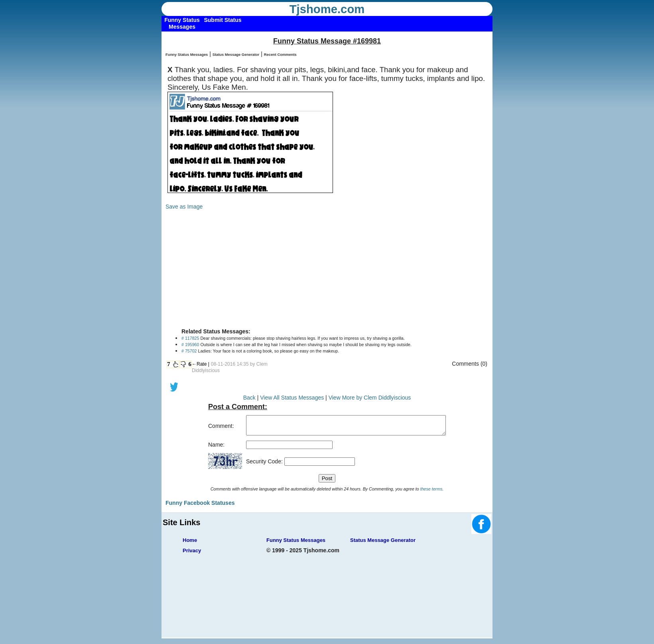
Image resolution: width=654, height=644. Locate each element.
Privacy (192, 554)
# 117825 (190, 338)
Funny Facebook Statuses (200, 506)
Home (190, 544)
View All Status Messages (292, 398)
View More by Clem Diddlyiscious (370, 398)
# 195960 (190, 345)
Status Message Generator (236, 55)
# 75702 (189, 351)
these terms (431, 492)
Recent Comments (280, 55)
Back (249, 398)
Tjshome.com (327, 9)
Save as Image (184, 207)
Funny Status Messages (187, 55)
